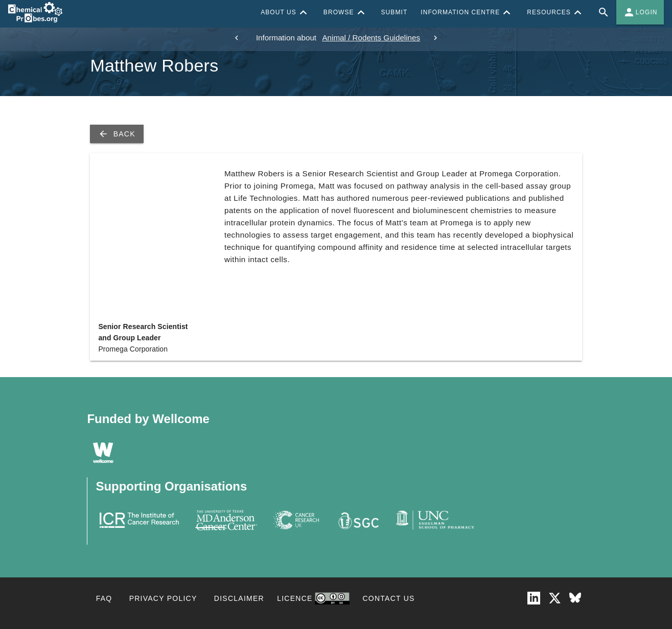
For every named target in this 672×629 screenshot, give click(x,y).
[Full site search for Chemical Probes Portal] (604, 12)
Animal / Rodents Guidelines (371, 38)
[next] (435, 38)
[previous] (237, 38)
